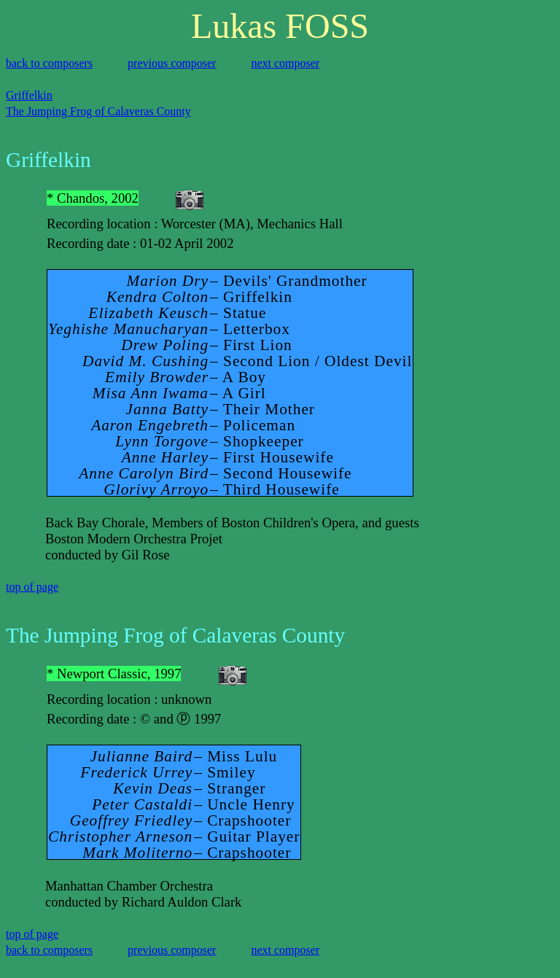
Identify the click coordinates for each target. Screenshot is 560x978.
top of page (32, 587)
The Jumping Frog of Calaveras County (98, 111)
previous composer (172, 63)
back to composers (49, 63)
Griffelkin (29, 95)
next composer (285, 63)
